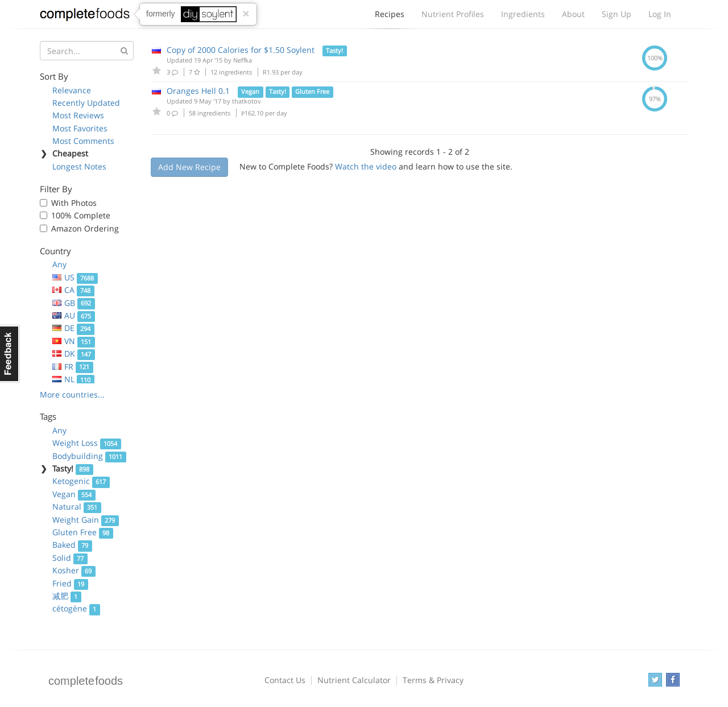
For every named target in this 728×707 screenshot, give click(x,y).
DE (73, 328)
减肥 (67, 596)
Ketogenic (81, 481)
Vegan (74, 494)
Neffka (243, 60)
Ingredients (523, 14)
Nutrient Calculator (354, 680)
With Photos (74, 203)
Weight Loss (87, 443)
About (573, 14)
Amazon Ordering (85, 228)
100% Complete (81, 215)
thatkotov (247, 101)
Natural (77, 507)
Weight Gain (86, 520)
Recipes (390, 17)
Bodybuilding (89, 456)
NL (73, 379)
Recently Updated (86, 103)
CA (73, 290)
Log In (660, 14)
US (75, 277)
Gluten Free (83, 532)
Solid (70, 558)
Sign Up (617, 14)
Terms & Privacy (433, 680)
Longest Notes (79, 166)
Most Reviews (78, 115)
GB (74, 303)
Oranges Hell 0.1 (198, 91)
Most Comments (83, 141)
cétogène (76, 608)
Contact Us (285, 680)
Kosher (74, 570)
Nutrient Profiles (453, 14)
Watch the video (366, 166)
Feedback (10, 354)
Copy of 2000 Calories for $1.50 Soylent (241, 50)
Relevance (72, 90)
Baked (72, 545)
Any (59, 264)
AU (74, 315)
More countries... (72, 394)
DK (74, 353)
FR (73, 367)
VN (74, 341)
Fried (70, 583)
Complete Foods (85, 16)
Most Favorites (80, 128)
